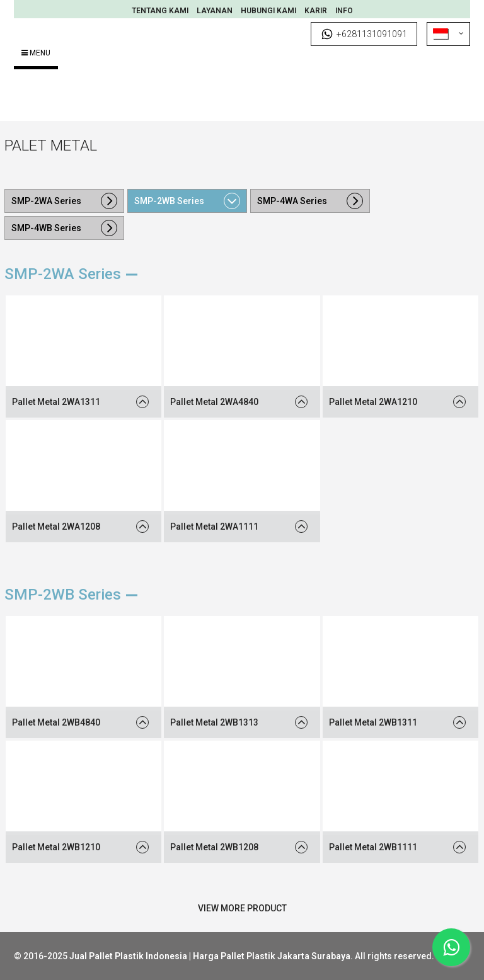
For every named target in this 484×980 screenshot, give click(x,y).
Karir (316, 11)
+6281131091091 (364, 34)
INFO (344, 11)
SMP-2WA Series (46, 201)
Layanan (215, 11)
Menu (36, 53)
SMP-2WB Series (169, 201)
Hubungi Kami (268, 11)
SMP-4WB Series (46, 228)
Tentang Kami (160, 11)
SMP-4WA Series (292, 201)
